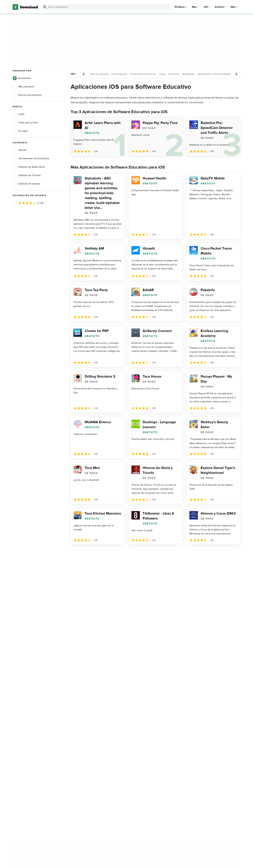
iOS (206, 7)
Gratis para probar (25, 123)
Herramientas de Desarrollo (143, 74)
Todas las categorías (99, 74)
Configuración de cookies (154, 745)
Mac (194, 7)
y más (28, 203)
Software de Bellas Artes (29, 167)
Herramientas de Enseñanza (31, 159)
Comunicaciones (119, 74)
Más (234, 7)
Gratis (19, 114)
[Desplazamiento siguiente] (236, 74)
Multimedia (174, 74)
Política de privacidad (151, 717)
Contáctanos (83, 729)
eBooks (20, 150)
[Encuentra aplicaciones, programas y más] (107, 7)
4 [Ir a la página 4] (102, 552)
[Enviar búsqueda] (45, 7)
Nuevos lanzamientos (27, 95)
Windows (180, 7)
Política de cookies (150, 729)
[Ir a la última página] (233, 552)
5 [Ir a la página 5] (111, 552)
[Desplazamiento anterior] (84, 74)
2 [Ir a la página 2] (83, 552)
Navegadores (188, 74)
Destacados (22, 78)
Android (219, 7)
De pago (20, 131)
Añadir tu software (86, 723)
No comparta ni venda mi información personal (154, 736)
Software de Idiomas (26, 184)
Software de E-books (27, 175)
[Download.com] (25, 7)
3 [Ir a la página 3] (92, 552)
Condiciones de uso (151, 723)
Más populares (23, 87)
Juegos (162, 74)
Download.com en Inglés (90, 735)
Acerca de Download (88, 717)
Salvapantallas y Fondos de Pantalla (214, 74)
